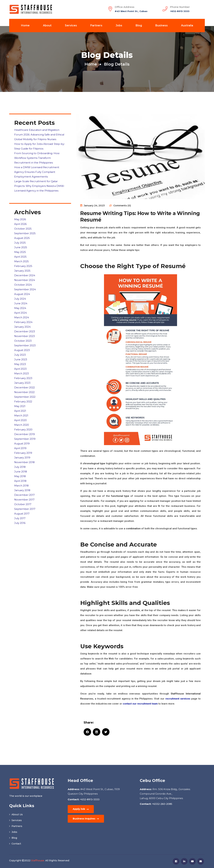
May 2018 (20, 465)
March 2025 (22, 257)
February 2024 (24, 316)
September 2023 (25, 339)
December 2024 (25, 271)
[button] (87, 732)
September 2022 (25, 388)
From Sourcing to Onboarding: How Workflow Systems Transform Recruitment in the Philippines (37, 157)
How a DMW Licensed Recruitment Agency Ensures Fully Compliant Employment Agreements (37, 170)
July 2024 (20, 294)
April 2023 (21, 361)
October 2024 (23, 280)
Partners (96, 25)
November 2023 (25, 330)
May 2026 (20, 217)
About (47, 25)
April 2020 (21, 411)
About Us (16, 814)
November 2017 (24, 487)
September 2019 (25, 429)
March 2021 (21, 406)
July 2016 (20, 510)
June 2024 (21, 298)
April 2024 (21, 307)
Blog (139, 25)
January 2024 (23, 321)
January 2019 (22, 447)
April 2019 (20, 438)
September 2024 (25, 285)
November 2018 (24, 451)
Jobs (119, 25)
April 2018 (20, 469)
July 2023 (20, 348)
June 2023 (21, 352)
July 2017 (20, 505)
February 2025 (23, 262)
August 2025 (22, 235)
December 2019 (25, 424)
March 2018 (22, 474)
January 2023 (23, 375)
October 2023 (23, 334)
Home (25, 25)
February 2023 (23, 370)
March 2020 (22, 415)
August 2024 (22, 289)
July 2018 (20, 456)
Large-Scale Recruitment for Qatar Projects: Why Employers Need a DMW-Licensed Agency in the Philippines (40, 184)
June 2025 (21, 244)
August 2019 (22, 433)
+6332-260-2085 (162, 804)
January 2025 (23, 267)
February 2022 (23, 393)
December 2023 (25, 325)
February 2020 (24, 420)
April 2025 (21, 253)
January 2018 (22, 478)
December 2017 (24, 483)
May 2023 (20, 357)
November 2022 (25, 384)
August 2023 (22, 343)
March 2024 (22, 312)
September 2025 (25, 230)
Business (162, 25)
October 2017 (23, 492)
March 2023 (22, 366)
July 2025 (20, 239)
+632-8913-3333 (89, 799)
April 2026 (21, 221)
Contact (15, 844)
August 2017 (22, 501)
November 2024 (25, 276)
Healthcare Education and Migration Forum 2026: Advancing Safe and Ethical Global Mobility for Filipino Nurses (40, 134)
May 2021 (20, 397)
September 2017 (25, 496)
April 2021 (20, 402)
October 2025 (23, 226)
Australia (187, 25)
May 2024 (20, 303)
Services (71, 25)
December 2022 (25, 379)
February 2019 (23, 442)
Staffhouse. (38, 860)
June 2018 (21, 460)
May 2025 (20, 248)
